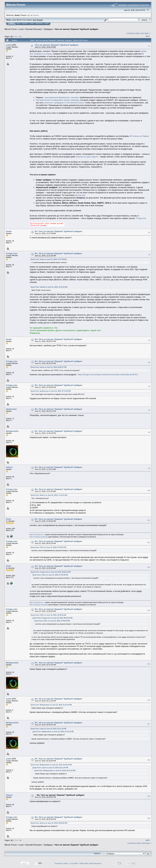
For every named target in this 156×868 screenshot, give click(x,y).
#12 (149, 543)
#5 (149, 362)
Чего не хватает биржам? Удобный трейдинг (76, 29)
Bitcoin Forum (11, 29)
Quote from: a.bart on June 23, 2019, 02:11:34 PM (48, 729)
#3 (149, 255)
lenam (9, 231)
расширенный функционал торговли (62, 97)
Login (32, 24)
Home (12, 24)
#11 (149, 520)
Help (18, 24)
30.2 (34, 20)
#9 (149, 468)
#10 (149, 490)
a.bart (9, 45)
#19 (149, 796)
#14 (149, 610)
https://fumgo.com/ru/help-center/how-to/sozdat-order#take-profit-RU (108, 375)
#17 (149, 724)
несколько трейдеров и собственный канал (64, 103)
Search (25, 24)
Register (39, 24)
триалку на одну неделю (87, 157)
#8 (149, 432)
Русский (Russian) (33, 29)
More (47, 24)
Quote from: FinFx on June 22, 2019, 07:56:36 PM (48, 547)
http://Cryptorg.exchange (39, 537)
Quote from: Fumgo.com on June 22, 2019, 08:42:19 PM (51, 572)
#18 (149, 760)
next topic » (145, 33)
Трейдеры (48, 29)
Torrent (40, 20)
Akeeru (9, 467)
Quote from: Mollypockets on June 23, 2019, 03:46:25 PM (51, 765)
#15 (149, 664)
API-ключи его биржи (139, 136)
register (36, 15)
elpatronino (11, 409)
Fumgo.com (141, 218)
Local (21, 29)
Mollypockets (12, 431)
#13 (149, 567)
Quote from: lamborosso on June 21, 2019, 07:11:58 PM (51, 391)
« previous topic (133, 33)
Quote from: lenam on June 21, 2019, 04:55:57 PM (49, 367)
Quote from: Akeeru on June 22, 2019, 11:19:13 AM (49, 495)
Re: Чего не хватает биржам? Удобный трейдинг (58, 231)
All (20, 36)
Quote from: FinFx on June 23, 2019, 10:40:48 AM (48, 615)
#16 (149, 700)
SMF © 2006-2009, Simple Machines (88, 863)
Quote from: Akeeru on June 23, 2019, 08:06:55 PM (49, 823)
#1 (149, 46)
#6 (149, 386)
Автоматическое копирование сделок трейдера (58, 100)
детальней (80, 195)
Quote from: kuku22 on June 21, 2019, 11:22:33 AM (49, 287)
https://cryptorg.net (36, 534)
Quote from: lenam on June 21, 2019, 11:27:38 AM (49, 259)
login (29, 15)
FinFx (9, 519)
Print (148, 36)
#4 (149, 340)
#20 (149, 818)
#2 (149, 232)
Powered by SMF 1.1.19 (64, 863)
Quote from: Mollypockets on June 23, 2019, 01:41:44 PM (51, 705)
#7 (149, 410)
